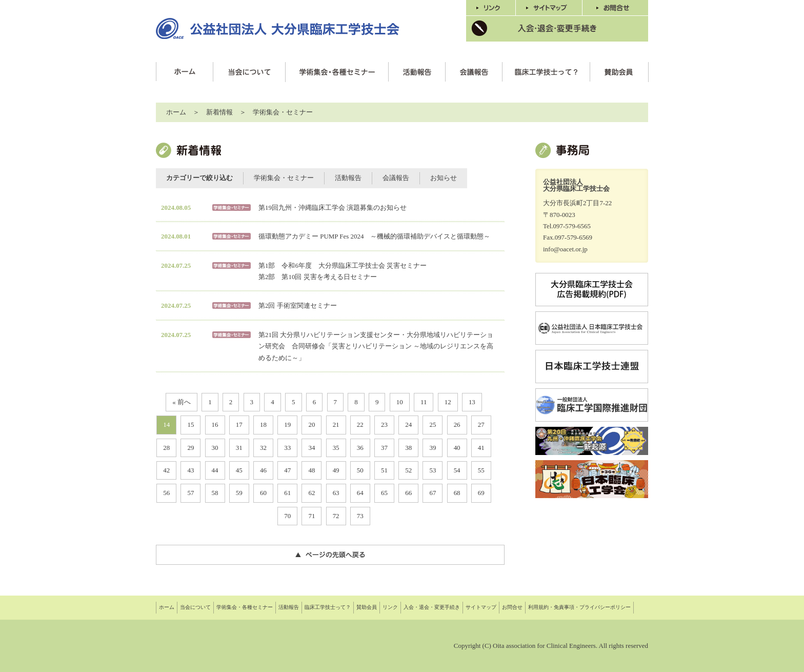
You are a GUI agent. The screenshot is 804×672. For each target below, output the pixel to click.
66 (408, 493)
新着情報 (219, 112)
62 (311, 493)
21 (336, 424)
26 (457, 424)
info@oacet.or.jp (565, 249)
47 (287, 470)
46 (263, 470)
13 (472, 402)
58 (215, 493)
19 (287, 424)
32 (263, 448)
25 (433, 424)
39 (433, 448)
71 (311, 516)
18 (263, 424)
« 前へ (182, 402)
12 (448, 402)
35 (336, 448)
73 (360, 516)
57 (190, 493)
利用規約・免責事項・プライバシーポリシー (579, 607)
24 (408, 424)
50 (360, 470)
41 (481, 448)
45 (239, 470)
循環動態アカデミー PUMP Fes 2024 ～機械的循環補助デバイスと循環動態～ (374, 236)
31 (239, 448)
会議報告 (396, 178)
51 (384, 470)
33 (287, 448)
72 (336, 516)
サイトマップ (481, 607)
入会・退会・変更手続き (432, 607)
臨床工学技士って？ (328, 607)
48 (311, 470)
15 (190, 424)
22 (360, 424)
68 (457, 493)
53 (433, 470)
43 (190, 470)
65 (384, 493)
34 (311, 448)
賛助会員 (367, 607)
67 (433, 493)
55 (481, 470)
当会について (195, 607)
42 (166, 470)
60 (263, 493)
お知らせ (444, 178)
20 (311, 424)
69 (481, 493)
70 (287, 516)
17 (239, 424)
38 (408, 448)
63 (336, 493)
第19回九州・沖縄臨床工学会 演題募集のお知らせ (333, 207)
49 (336, 470)
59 (239, 493)
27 (481, 424)
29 (190, 448)
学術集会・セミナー (283, 112)
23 (384, 424)
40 (457, 448)
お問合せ (512, 607)
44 (215, 470)
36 (360, 448)
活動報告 (348, 178)
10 (400, 402)
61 (287, 493)
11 (424, 402)
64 (360, 493)
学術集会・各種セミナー (245, 607)
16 (215, 424)
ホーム (176, 112)
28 (166, 448)
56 (166, 493)
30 (215, 448)
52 (408, 470)
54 (457, 470)
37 (384, 448)
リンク (390, 607)
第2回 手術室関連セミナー (298, 305)
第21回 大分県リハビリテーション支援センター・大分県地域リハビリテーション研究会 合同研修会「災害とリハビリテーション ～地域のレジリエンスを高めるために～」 (376, 346)
